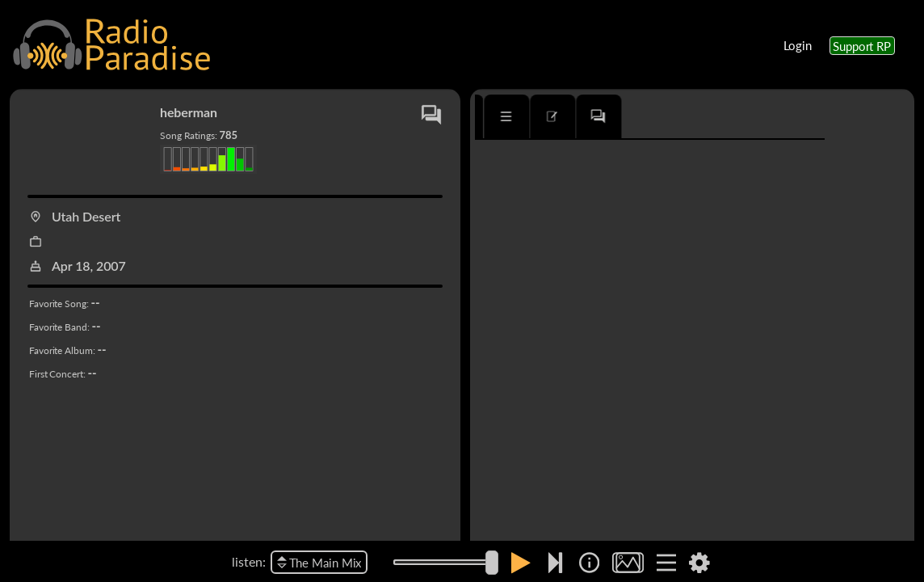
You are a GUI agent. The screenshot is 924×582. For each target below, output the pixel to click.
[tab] (521, 116)
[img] (589, 563)
